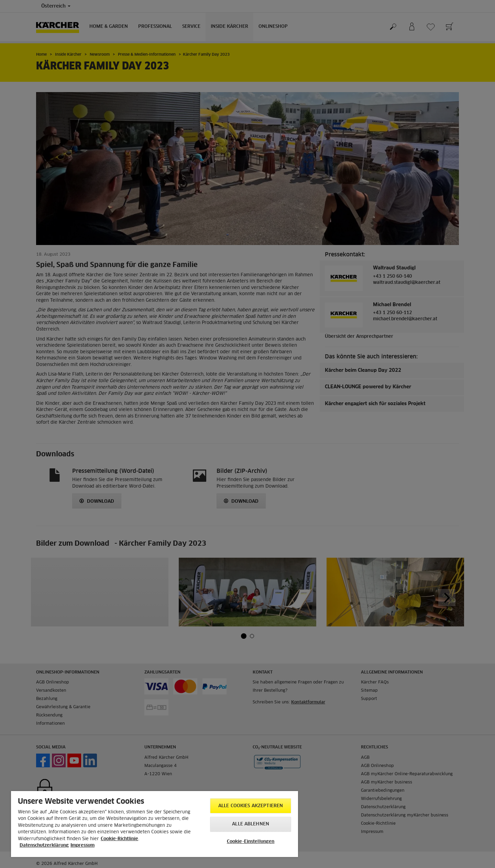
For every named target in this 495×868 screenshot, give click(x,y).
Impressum (82, 845)
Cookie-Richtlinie (119, 839)
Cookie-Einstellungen (251, 842)
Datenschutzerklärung (44, 845)
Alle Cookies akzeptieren (251, 806)
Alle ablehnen (251, 824)
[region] (155, 824)
